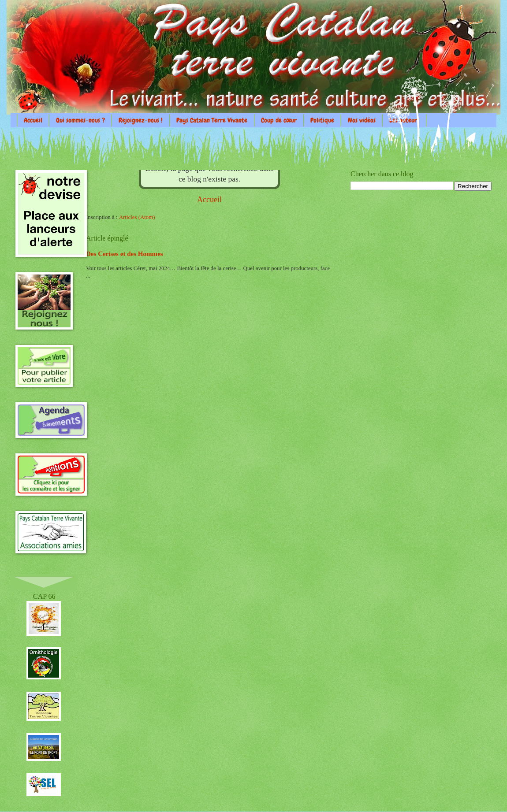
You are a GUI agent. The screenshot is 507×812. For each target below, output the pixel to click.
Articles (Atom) (137, 217)
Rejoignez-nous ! (141, 120)
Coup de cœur (279, 120)
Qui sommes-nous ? (80, 120)
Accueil (33, 120)
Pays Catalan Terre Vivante (212, 120)
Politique (322, 120)
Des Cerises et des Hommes (125, 254)
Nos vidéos (362, 120)
